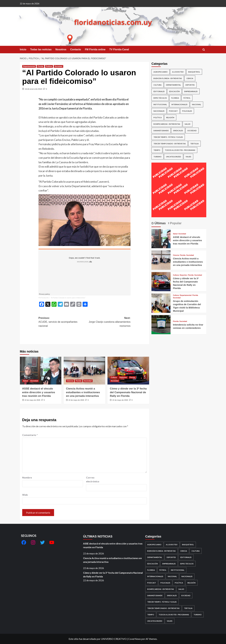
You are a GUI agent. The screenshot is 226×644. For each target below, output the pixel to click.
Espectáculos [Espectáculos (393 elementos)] (160, 98)
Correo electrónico (93, 479)
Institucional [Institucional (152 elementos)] (160, 104)
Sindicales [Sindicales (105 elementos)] (178, 131)
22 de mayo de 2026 (32, 400)
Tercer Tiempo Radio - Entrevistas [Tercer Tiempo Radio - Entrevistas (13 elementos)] (170, 144)
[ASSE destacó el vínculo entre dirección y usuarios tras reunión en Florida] (41, 371)
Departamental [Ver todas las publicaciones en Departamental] (29, 66)
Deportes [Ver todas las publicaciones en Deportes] (123, 377)
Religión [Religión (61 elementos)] (170, 117)
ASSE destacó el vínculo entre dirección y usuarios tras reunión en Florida (39, 392)
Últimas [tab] (160, 223)
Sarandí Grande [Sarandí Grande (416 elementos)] (161, 131)
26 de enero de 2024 (33, 89)
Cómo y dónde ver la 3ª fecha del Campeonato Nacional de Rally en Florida (128, 392)
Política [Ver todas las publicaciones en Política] (49, 66)
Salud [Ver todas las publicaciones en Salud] (25, 381)
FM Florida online (95, 49)
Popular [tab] (175, 223)
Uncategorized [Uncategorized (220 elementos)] (174, 157)
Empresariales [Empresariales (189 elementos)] (191, 91)
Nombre (27, 477)
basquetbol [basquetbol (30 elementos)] (194, 72)
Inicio (23, 49)
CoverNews (135, 639)
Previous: (62, 322)
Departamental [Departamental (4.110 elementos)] (173, 85)
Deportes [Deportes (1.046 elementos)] (190, 85)
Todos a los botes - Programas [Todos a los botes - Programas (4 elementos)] (180, 150)
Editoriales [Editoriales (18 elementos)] (159, 91)
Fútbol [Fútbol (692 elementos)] (187, 98)
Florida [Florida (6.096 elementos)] (175, 98)
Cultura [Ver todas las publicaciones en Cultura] (114, 377)
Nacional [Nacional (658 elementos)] (197, 104)
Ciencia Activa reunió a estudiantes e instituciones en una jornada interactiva (83, 392)
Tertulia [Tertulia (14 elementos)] (194, 144)
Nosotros (61, 49)
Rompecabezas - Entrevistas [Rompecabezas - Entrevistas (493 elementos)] (167, 124)
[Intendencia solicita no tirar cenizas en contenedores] (161, 324)
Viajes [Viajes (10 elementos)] (188, 157)
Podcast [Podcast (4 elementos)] (173, 111)
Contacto (76, 49)
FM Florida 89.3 (44, 298)
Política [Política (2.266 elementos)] (158, 117)
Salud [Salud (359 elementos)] (188, 124)
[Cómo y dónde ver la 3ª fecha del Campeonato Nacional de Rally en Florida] (128, 371)
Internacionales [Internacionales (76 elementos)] (179, 104)
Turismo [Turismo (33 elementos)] (158, 157)
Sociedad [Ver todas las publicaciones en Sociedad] (58, 66)
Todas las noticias (41, 49)
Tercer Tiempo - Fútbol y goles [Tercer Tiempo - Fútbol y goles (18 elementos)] (168, 137)
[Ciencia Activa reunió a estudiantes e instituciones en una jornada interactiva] (84, 371)
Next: (107, 322)
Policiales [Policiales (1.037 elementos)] (187, 111)
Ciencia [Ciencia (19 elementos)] (190, 78)
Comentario (30, 435)
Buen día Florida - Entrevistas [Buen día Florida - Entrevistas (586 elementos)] (168, 78)
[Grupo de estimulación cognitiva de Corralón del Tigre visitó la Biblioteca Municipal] (161, 303)
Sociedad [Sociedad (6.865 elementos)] (192, 131)
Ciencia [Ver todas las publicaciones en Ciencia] (70, 381)
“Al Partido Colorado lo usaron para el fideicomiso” (68, 298)
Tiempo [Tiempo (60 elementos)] (157, 150)
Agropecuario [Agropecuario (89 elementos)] (161, 72)
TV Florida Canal (119, 49)
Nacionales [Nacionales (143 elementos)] (159, 111)
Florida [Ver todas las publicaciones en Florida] (40, 66)
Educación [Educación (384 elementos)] (174, 91)
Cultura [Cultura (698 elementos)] (158, 85)
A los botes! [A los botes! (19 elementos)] (178, 72)
